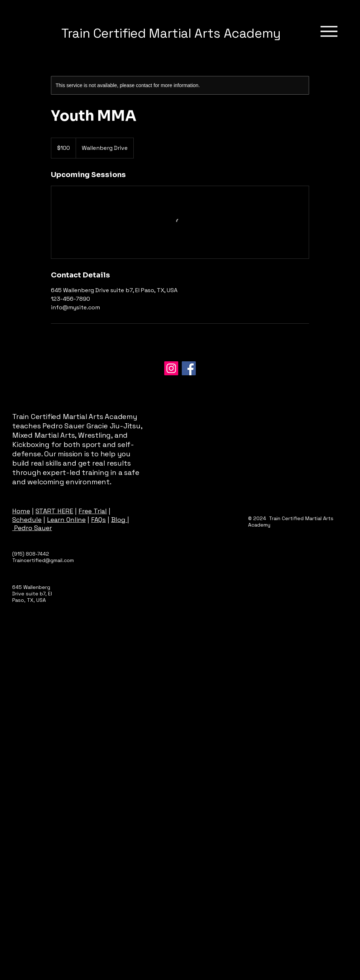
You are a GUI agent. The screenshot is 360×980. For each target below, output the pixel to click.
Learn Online (66, 520)
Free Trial (93, 511)
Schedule (27, 520)
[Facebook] (189, 368)
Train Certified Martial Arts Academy (171, 33)
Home (21, 511)
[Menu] (329, 31)
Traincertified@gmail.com (43, 560)
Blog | (120, 520)
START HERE (54, 511)
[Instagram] (171, 368)
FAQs (98, 520)
